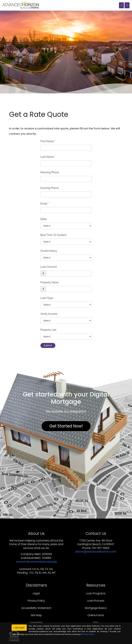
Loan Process (96, 601)
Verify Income (49, 314)
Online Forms (96, 615)
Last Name (48, 157)
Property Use (48, 330)
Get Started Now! (66, 426)
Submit (48, 345)
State (44, 219)
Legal (36, 593)
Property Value (49, 282)
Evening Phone (50, 188)
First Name (48, 141)
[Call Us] (121, 5)
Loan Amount (49, 267)
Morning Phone (50, 172)
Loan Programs (96, 593)
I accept (19, 628)
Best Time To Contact (53, 235)
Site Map (36, 615)
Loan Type (47, 298)
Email (45, 204)
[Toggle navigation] (127, 5)
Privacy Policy (36, 601)
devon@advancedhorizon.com (96, 552)
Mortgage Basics (96, 608)
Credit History (49, 251)
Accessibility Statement (36, 608)
